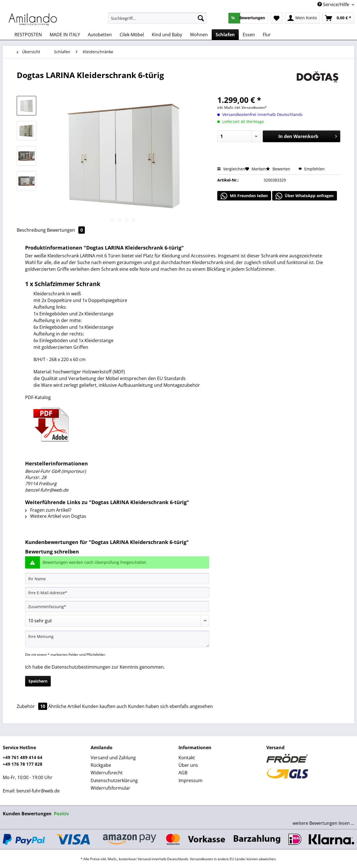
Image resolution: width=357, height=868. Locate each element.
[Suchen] (201, 18)
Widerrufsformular (110, 788)
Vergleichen (231, 169)
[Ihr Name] (117, 579)
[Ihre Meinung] (117, 639)
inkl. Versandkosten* (251, 107)
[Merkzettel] (277, 18)
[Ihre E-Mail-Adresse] (117, 593)
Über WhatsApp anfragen (305, 196)
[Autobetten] (100, 35)
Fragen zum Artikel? (48, 510)
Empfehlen (312, 169)
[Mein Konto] (302, 18)
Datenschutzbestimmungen (81, 667)
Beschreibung (31, 230)
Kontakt (187, 758)
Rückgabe (101, 765)
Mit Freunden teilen (244, 196)
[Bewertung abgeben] (117, 621)
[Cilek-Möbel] (132, 35)
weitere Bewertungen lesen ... (323, 823)
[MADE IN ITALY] (65, 35)
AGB (183, 773)
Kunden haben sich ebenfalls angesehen (170, 706)
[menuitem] (157, 21)
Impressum (190, 780)
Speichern (38, 681)
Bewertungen (66, 230)
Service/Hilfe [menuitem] (334, 4)
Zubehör (32, 706)
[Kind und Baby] (167, 35)
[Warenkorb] (338, 18)
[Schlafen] (225, 35)
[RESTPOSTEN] (28, 35)
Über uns (188, 765)
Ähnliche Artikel (65, 706)
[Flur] (267, 35)
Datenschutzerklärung (114, 780)
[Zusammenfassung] (117, 606)
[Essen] (249, 35)
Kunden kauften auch (104, 706)
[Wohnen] (199, 35)
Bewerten (279, 169)
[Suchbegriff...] (157, 18)
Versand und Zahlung (113, 758)
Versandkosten (202, 859)
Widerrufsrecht (107, 773)
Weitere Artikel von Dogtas (56, 516)
